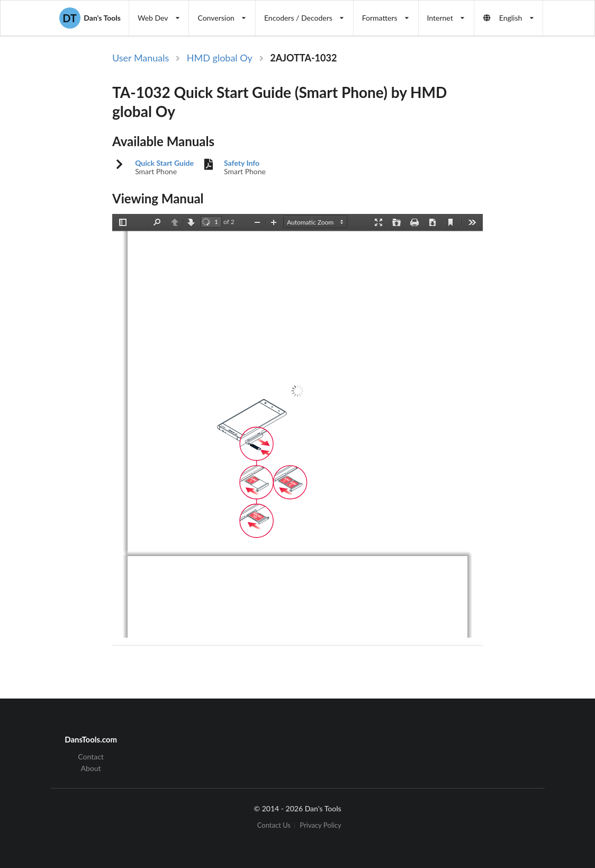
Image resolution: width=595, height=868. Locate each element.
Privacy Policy (320, 826)
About (91, 768)
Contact (91, 757)
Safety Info (242, 163)
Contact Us (274, 826)
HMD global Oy (220, 58)
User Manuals (141, 58)
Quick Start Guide (164, 163)
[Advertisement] (545, 224)
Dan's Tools (90, 18)
